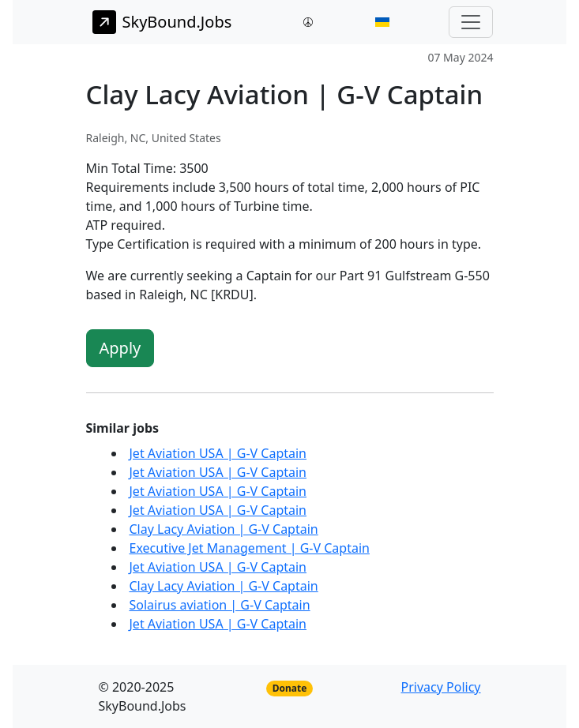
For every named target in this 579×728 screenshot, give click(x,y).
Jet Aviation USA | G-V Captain (218, 453)
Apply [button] (120, 348)
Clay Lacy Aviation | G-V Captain (224, 529)
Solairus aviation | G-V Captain (220, 605)
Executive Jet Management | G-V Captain (250, 548)
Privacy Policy (441, 687)
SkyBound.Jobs (162, 22)
